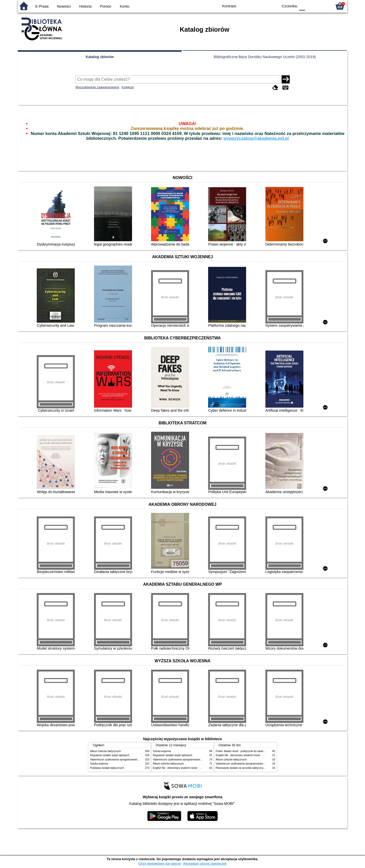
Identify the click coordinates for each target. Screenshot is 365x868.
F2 (323, 6)
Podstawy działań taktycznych (107, 768)
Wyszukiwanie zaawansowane (97, 87)
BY (273, 6)
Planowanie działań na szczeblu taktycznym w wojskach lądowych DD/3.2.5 (259, 768)
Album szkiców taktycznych (105, 751)
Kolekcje (128, 87)
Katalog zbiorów (100, 57)
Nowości (64, 6)
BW (253, 6)
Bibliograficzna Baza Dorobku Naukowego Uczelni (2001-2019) (265, 57)
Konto (125, 6)
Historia (85, 6)
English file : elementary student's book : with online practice (187, 768)
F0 (302, 6)
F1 (311, 6)
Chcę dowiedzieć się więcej (159, 864)
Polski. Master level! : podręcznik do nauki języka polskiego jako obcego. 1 (258, 751)
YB (263, 6)
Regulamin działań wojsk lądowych (110, 755)
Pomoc (106, 6)
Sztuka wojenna (99, 764)
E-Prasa (42, 6)
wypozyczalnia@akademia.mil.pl (256, 138)
